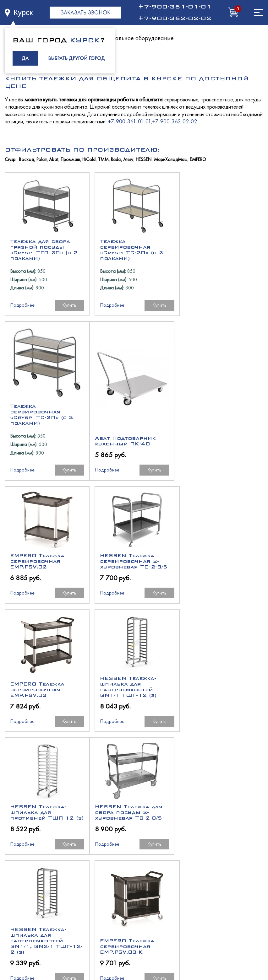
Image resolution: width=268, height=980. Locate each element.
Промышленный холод (134, 934)
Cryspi (11, 160)
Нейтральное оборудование (136, 38)
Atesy (128, 160)
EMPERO (198, 160)
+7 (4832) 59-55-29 (108, 821)
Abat (54, 160)
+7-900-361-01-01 (175, 7)
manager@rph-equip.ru (112, 844)
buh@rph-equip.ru (161, 844)
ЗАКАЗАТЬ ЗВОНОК (85, 12)
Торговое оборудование (134, 911)
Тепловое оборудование (134, 888)
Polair (42, 160)
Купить (68, 318)
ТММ (103, 160)
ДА (25, 58)
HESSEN (144, 160)
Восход (26, 160)
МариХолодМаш (171, 160)
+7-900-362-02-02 (175, 18)
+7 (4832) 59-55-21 (161, 821)
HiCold (89, 160)
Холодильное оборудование (134, 877)
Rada (116, 160)
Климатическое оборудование (134, 922)
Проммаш (70, 160)
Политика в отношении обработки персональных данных (134, 960)
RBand (158, 952)
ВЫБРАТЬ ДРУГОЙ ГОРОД (77, 58)
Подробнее (22, 318)
